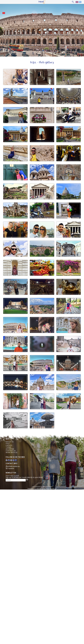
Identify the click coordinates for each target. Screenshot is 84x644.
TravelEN (11, 468)
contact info (11, 463)
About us (10, 442)
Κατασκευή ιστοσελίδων (36, 488)
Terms (8, 447)
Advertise (10, 449)
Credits (9, 445)
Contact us (11, 451)
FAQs (8, 444)
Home (40, 2)
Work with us (11, 452)
